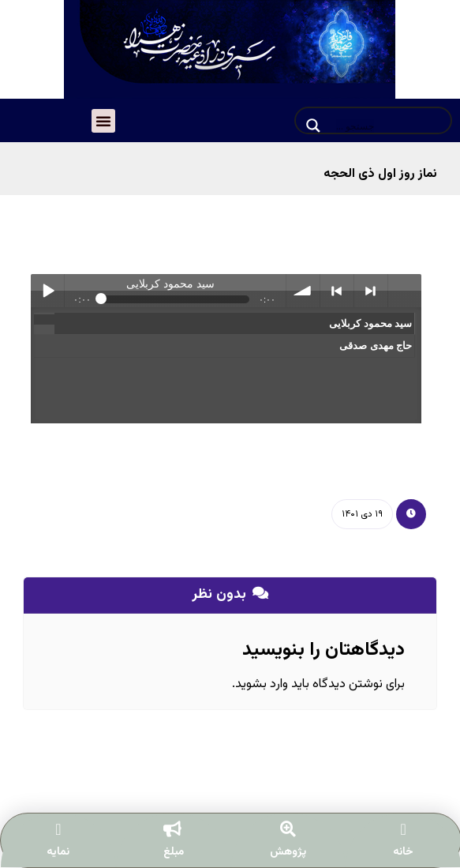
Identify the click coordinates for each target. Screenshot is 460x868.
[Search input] (388, 126)
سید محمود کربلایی (369, 323)
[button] (103, 121)
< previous (337, 291)
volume (303, 291)
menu (405, 291)
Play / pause (47, 291)
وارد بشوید (262, 684)
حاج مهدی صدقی (374, 346)
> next (371, 291)
